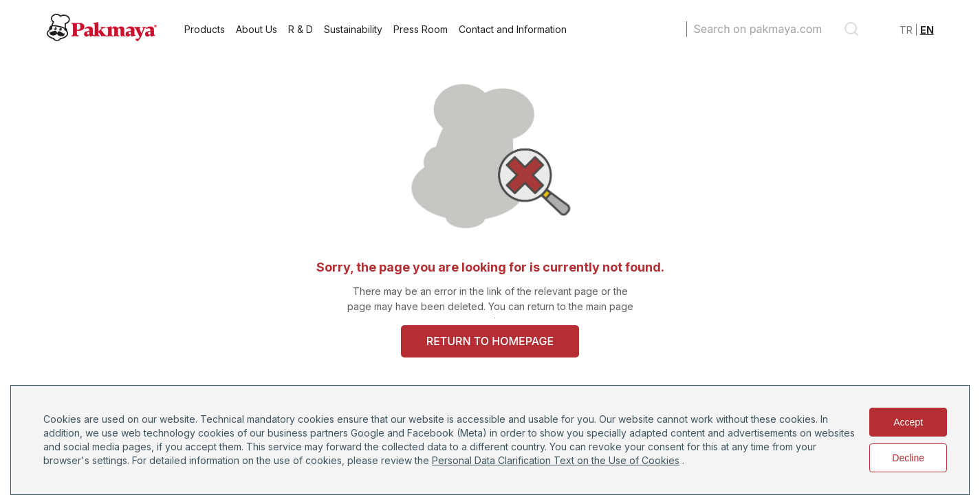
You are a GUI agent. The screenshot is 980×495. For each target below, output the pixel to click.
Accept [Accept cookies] (908, 422)
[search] (851, 29)
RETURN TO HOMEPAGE (490, 341)
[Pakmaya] (102, 37)
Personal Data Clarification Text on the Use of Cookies (556, 460)
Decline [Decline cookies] (908, 458)
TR (906, 30)
